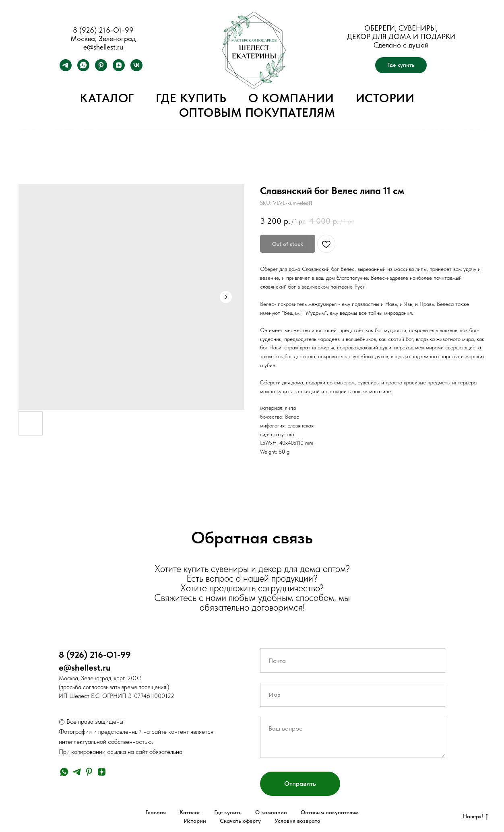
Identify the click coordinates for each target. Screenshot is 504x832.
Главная (156, 812)
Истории (385, 98)
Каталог (107, 98)
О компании (291, 98)
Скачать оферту (240, 821)
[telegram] (66, 69)
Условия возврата (297, 821)
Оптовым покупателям (257, 112)
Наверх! (475, 817)
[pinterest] (101, 69)
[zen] (119, 69)
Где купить (191, 98)
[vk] (136, 69)
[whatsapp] (83, 69)
